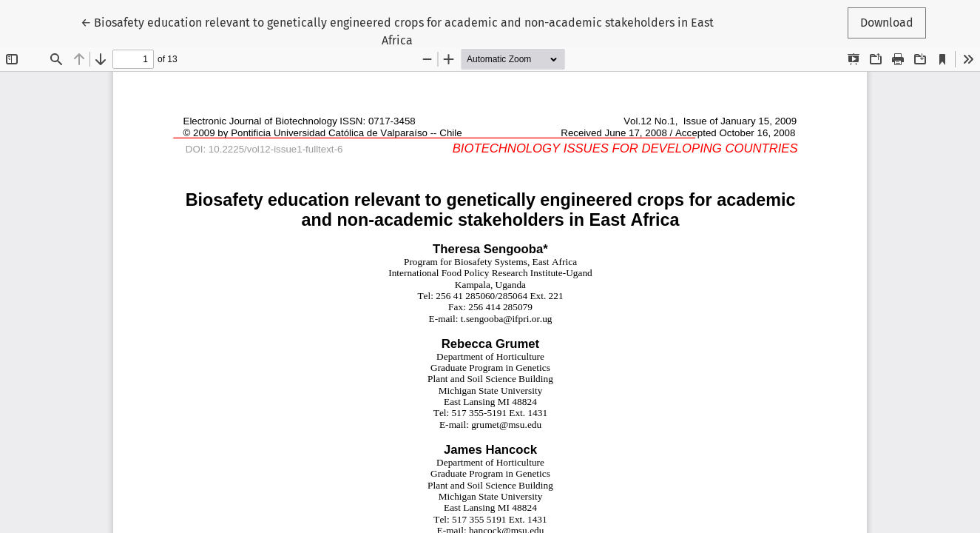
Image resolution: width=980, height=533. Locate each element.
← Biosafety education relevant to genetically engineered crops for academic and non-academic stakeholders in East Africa (397, 30)
